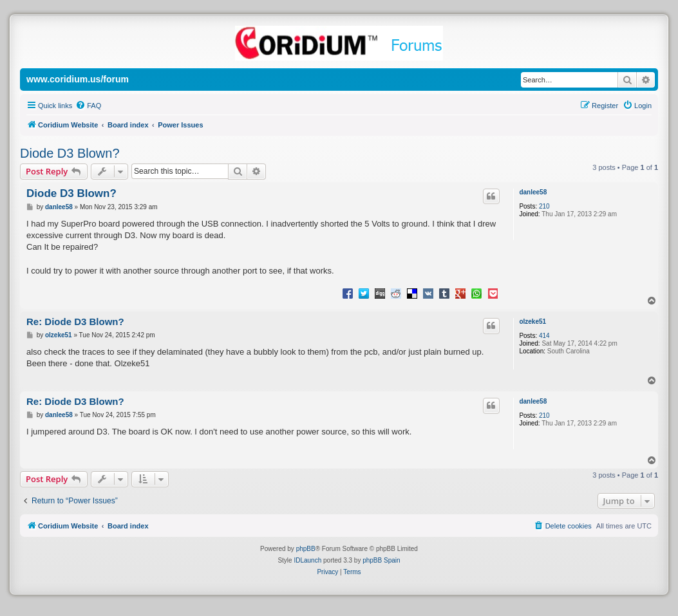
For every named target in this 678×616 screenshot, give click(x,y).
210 (544, 206)
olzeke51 (532, 322)
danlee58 (533, 192)
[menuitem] (88, 106)
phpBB (306, 549)
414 (544, 336)
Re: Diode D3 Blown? (75, 322)
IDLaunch (307, 560)
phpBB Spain (381, 560)
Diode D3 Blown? (70, 153)
